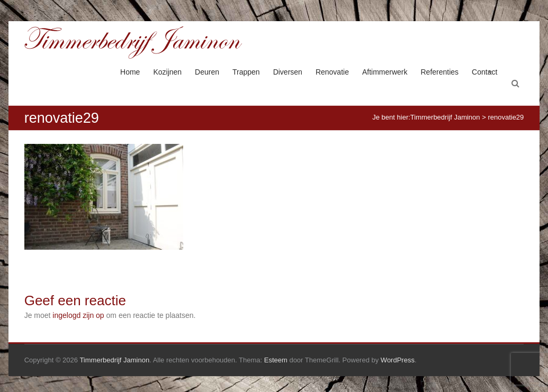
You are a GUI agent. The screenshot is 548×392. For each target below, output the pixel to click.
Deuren (207, 72)
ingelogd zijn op (78, 315)
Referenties (440, 72)
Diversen (288, 72)
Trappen (246, 72)
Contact (484, 72)
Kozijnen (167, 72)
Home (130, 72)
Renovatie (332, 72)
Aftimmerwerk (385, 72)
